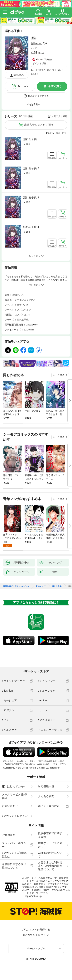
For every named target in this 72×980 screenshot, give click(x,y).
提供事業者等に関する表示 (50, 835)
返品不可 (35, 74)
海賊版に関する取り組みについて (14, 866)
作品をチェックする (38, 96)
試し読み (19, 75)
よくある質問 (46, 796)
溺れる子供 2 (31, 168)
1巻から (50, 133)
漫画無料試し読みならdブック (16, 586)
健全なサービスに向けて (50, 845)
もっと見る (59, 375)
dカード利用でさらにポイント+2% (46, 70)
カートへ (23, 86)
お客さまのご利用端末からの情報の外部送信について (50, 866)
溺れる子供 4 (31, 227)
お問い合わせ (10, 806)
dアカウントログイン (15, 816)
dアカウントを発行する (36, 930)
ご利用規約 (9, 835)
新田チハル (36, 44)
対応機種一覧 (46, 786)
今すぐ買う (55, 86)
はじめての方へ (14, 787)
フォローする (45, 43)
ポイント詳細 (39, 64)
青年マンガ (23, 305)
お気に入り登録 (59, 116)
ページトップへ (36, 949)
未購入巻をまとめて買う (39, 125)
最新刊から (62, 133)
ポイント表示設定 (49, 806)
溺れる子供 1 (31, 139)
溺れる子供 (23, 320)
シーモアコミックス (25, 300)
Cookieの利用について (50, 855)
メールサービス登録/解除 (14, 796)
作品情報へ (34, 104)
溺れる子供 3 (31, 197)
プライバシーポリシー (14, 845)
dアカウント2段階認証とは (14, 855)
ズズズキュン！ (25, 310)
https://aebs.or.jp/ (34, 896)
